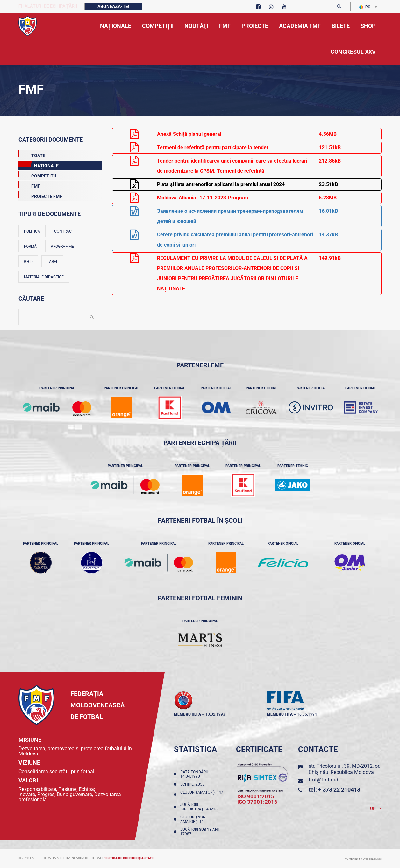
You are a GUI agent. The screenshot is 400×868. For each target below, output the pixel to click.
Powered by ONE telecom (363, 859)
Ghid (28, 262)
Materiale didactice (44, 277)
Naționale (39, 164)
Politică (32, 231)
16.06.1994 (307, 714)
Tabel (52, 262)
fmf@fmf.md (323, 780)
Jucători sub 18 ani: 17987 (200, 832)
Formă (30, 247)
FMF (29, 185)
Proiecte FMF (40, 195)
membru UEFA (187, 714)
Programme (62, 247)
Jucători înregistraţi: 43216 (200, 807)
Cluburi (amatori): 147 (202, 795)
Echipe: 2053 (193, 784)
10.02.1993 (215, 714)
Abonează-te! (113, 6)
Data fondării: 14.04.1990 (194, 774)
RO (365, 7)
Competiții (37, 175)
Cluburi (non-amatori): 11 (193, 819)
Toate (32, 154)
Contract (64, 231)
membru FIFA (280, 714)
